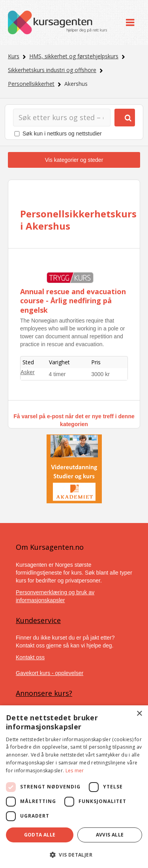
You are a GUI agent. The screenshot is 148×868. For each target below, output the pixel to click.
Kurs (14, 56)
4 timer (57, 374)
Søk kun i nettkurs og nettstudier (62, 134)
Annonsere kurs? (44, 693)
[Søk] (62, 118)
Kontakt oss (30, 657)
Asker (28, 372)
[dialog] (74, 787)
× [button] (139, 714)
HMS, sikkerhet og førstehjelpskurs (74, 56)
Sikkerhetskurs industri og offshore (52, 70)
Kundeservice (38, 620)
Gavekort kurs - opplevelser (50, 673)
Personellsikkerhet (31, 84)
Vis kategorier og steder (74, 160)
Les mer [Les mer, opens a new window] (75, 771)
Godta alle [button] (40, 835)
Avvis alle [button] (110, 835)
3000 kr (100, 374)
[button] (74, 855)
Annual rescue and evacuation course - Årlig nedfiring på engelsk (73, 301)
